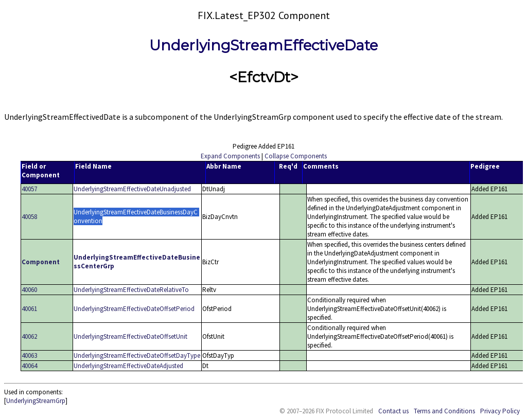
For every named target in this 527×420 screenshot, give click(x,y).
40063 (29, 355)
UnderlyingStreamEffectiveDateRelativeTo (131, 290)
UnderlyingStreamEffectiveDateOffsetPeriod (134, 309)
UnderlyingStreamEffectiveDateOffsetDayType (137, 355)
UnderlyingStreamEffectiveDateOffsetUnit (130, 336)
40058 (29, 217)
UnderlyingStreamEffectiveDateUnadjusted (132, 189)
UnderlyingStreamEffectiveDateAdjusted (128, 366)
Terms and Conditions (444, 411)
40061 (29, 309)
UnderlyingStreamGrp (36, 401)
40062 (29, 336)
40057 (29, 189)
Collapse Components (296, 156)
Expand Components (230, 156)
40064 (29, 366)
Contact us (393, 411)
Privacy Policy (500, 411)
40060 (29, 290)
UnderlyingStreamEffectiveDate (263, 45)
